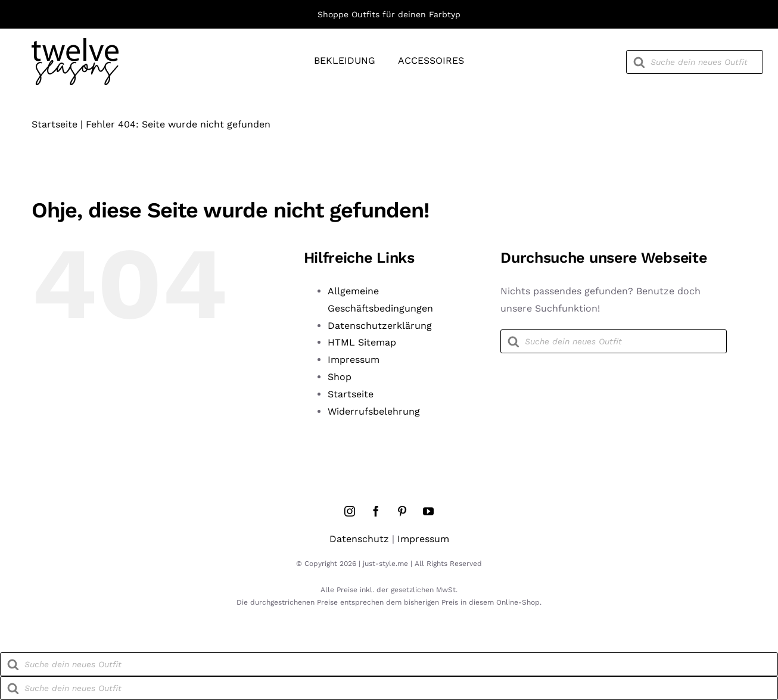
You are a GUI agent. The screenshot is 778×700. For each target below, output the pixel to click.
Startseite (55, 124)
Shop (340, 377)
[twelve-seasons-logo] (75, 43)
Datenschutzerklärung (380, 326)
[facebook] (376, 511)
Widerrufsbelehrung (374, 411)
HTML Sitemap (362, 342)
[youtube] (428, 511)
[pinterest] (402, 511)
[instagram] (350, 511)
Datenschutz (359, 539)
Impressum (354, 360)
